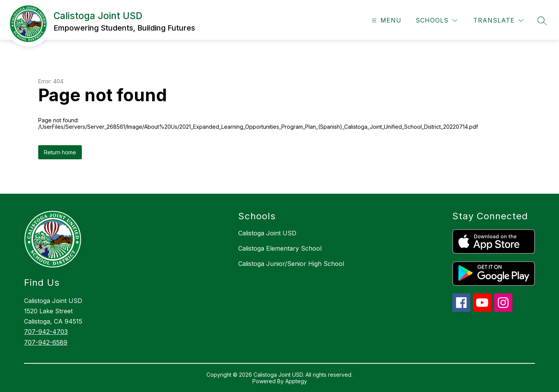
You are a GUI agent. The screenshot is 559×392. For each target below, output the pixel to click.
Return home (60, 152)
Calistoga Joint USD (267, 233)
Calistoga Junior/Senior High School (291, 264)
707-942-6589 (46, 342)
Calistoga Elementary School (280, 248)
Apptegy (296, 381)
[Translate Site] (498, 20)
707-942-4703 (46, 332)
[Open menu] (386, 20)
